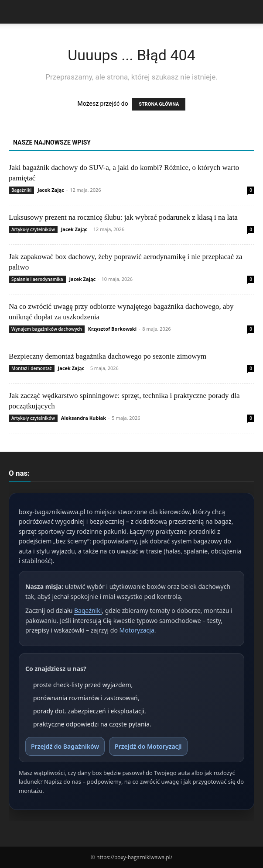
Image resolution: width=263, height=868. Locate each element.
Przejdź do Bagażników (65, 746)
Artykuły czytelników (33, 229)
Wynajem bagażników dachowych (47, 329)
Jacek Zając (51, 190)
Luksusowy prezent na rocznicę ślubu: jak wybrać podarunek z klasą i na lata (123, 217)
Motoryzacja (137, 630)
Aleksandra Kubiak (84, 418)
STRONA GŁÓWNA (159, 104)
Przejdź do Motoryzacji (148, 746)
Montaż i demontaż (32, 368)
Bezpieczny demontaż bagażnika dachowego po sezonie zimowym (108, 356)
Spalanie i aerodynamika (37, 279)
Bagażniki (21, 190)
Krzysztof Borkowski (112, 329)
